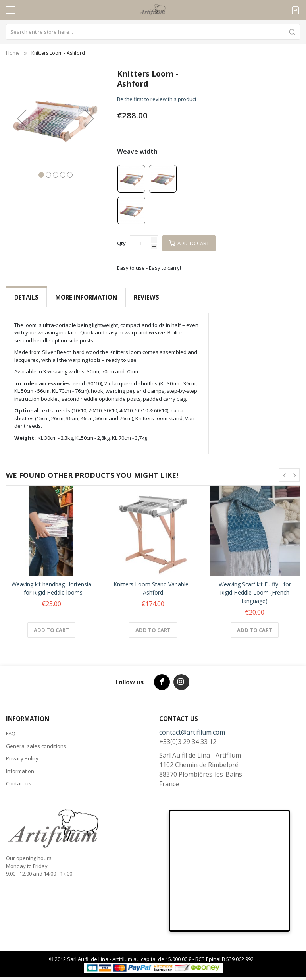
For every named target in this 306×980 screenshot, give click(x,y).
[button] (22, 118)
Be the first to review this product (157, 99)
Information (20, 765)
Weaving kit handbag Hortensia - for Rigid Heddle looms (51, 582)
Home (13, 53)
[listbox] (163, 194)
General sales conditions (36, 740)
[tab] (26, 297)
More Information (86, 297)
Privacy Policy (22, 752)
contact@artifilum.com (192, 726)
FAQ (11, 727)
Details (26, 297)
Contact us (19, 777)
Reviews (146, 297)
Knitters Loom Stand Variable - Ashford (153, 582)
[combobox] (153, 32)
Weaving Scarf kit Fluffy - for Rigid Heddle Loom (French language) (255, 586)
